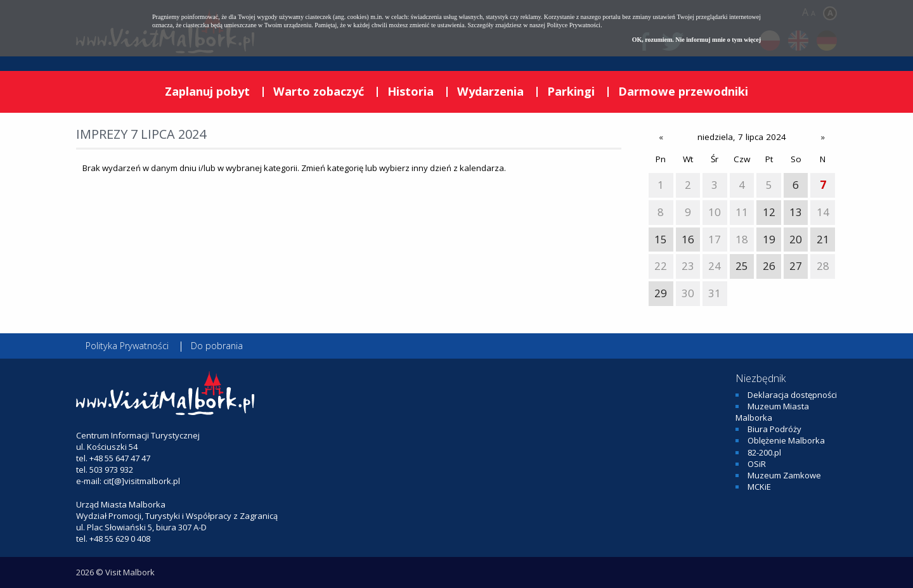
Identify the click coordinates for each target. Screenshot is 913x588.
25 (742, 266)
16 (688, 239)
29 (661, 293)
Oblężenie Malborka (786, 440)
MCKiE (759, 487)
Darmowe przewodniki (683, 91)
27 (796, 266)
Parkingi (571, 91)
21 (823, 239)
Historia (411, 91)
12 (769, 212)
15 (661, 239)
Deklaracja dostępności (792, 395)
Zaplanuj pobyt (207, 91)
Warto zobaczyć (319, 91)
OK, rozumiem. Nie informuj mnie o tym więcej (696, 40)
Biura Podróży (774, 429)
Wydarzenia (490, 91)
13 (796, 212)
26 (769, 266)
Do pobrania (217, 346)
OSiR (757, 464)
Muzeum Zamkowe (784, 475)
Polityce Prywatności (573, 25)
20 (796, 239)
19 (769, 239)
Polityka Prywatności (127, 346)
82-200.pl (764, 452)
